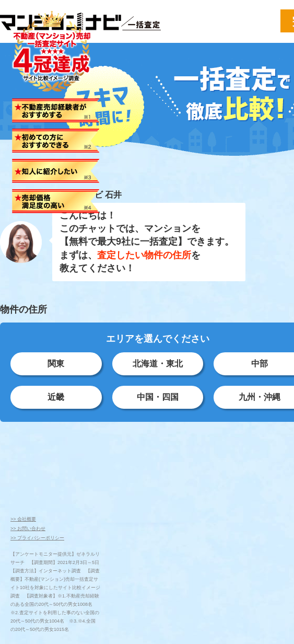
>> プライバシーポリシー (37, 538)
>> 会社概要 (23, 519)
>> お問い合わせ (28, 528)
